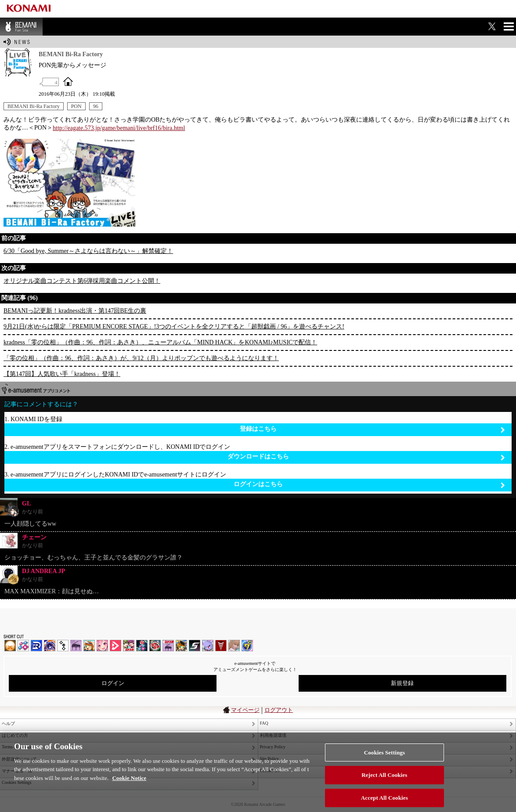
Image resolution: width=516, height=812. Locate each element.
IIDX (10, 646)
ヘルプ (8, 724)
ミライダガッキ (247, 646)
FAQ (264, 723)
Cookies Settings (384, 758)
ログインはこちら (370, 485)
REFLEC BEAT (208, 646)
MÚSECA (221, 646)
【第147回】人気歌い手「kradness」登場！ (62, 374)
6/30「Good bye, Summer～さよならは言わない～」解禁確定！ (88, 251)
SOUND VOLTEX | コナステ (195, 646)
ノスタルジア (76, 646)
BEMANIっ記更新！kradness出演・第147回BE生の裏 (75, 311)
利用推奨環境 (273, 735)
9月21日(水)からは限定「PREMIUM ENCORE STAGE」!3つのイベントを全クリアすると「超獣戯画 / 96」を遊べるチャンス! (174, 327)
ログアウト (279, 710)
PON (76, 106)
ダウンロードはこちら (366, 457)
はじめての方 (15, 735)
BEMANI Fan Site (21, 27)
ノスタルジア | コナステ (168, 646)
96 (96, 106)
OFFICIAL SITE (68, 81)
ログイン (113, 683)
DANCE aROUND (115, 646)
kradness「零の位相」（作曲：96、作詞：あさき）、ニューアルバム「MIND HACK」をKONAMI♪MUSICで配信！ (160, 342)
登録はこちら (373, 429)
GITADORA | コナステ (155, 646)
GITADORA (50, 646)
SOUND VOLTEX (102, 646)
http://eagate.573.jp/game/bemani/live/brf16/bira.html (119, 128)
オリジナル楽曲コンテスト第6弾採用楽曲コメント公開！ (82, 281)
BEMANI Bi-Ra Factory (34, 106)
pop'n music (89, 646)
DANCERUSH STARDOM (36, 646)
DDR (23, 646)
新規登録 (402, 683)
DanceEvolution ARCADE (234, 646)
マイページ (245, 710)
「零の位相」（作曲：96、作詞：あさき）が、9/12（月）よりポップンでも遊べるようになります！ (141, 358)
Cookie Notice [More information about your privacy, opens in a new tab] (129, 783)
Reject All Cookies (384, 781)
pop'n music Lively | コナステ (181, 646)
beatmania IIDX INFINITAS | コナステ (129, 646)
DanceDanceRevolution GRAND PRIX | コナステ (142, 646)
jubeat (63, 646)
